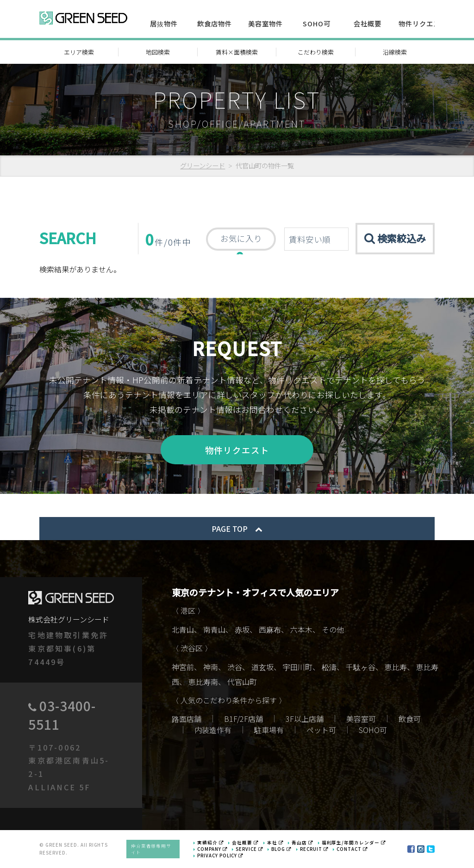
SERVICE (249, 849)
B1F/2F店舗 (243, 719)
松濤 (329, 667)
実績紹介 (211, 843)
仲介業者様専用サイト (151, 849)
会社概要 (368, 23)
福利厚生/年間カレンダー (354, 843)
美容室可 (361, 719)
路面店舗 (187, 719)
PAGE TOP (237, 529)
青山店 (302, 843)
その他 (333, 630)
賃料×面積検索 (237, 52)
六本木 (301, 630)
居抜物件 (164, 23)
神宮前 (183, 667)
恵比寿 (396, 667)
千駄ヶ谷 (361, 667)
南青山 (214, 630)
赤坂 (242, 630)
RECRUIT (314, 849)
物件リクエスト (423, 23)
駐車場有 (269, 730)
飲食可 (410, 719)
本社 (275, 843)
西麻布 (270, 630)
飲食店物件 (215, 23)
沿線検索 (395, 52)
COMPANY (212, 849)
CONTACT (352, 849)
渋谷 (235, 667)
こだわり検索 (316, 52)
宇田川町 (298, 667)
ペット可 (321, 730)
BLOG (281, 849)
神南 (211, 667)
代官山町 (242, 682)
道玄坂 (262, 667)
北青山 (183, 630)
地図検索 (158, 52)
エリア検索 (79, 52)
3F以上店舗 (305, 719)
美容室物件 (265, 23)
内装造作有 (213, 730)
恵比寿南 (203, 682)
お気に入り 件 (241, 242)
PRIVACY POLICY (220, 856)
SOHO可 (317, 23)
